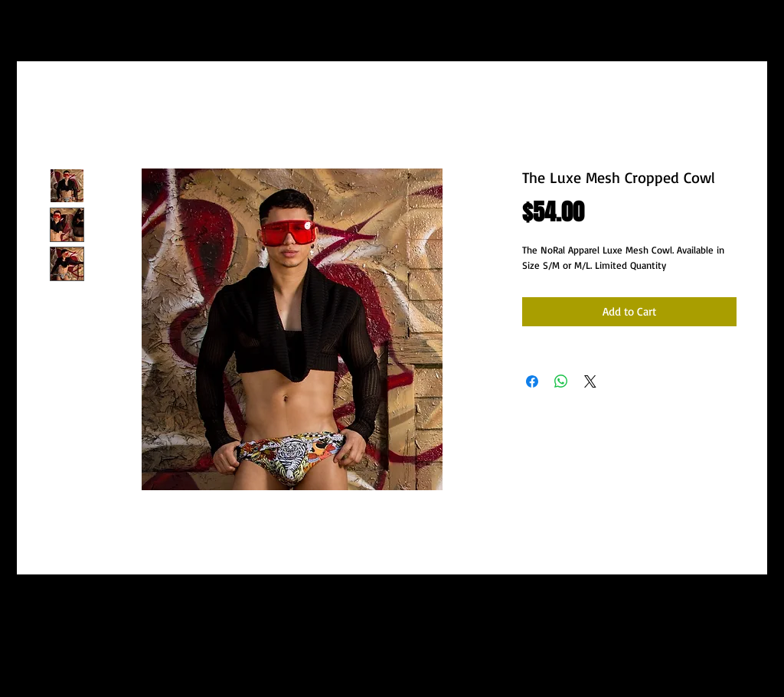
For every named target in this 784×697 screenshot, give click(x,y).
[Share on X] (590, 381)
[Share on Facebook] (532, 381)
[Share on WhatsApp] (561, 381)
